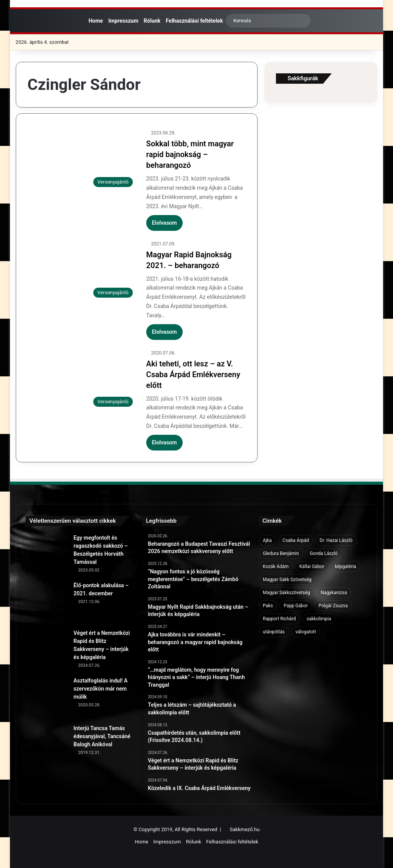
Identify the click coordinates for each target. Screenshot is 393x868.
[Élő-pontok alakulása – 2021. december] (47, 603)
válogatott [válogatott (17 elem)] (306, 632)
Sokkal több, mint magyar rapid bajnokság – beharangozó (190, 154)
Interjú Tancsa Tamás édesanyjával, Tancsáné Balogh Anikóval (102, 736)
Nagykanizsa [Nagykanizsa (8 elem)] (334, 593)
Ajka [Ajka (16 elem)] (267, 540)
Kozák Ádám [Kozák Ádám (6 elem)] (276, 567)
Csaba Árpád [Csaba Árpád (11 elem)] (296, 540)
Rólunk (152, 21)
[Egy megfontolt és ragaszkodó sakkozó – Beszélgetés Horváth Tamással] (47, 555)
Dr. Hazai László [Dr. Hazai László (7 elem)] (336, 540)
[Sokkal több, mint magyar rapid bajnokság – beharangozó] (82, 160)
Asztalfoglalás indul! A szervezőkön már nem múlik (101, 689)
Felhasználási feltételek (194, 21)
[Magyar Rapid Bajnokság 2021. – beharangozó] (82, 271)
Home (94, 21)
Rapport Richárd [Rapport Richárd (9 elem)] (279, 619)
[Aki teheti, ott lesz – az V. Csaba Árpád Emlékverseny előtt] (82, 380)
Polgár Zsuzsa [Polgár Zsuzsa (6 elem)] (333, 606)
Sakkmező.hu (245, 829)
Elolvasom (164, 223)
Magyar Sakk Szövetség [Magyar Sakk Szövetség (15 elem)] (287, 580)
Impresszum (123, 21)
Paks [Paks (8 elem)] (268, 606)
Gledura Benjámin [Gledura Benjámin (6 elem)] (281, 553)
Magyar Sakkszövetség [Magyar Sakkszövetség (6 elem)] (286, 593)
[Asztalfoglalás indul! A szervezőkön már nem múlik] (47, 698)
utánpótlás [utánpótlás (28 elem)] (274, 632)
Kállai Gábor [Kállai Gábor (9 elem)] (312, 567)
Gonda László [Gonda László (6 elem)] (324, 553)
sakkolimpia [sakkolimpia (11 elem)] (319, 619)
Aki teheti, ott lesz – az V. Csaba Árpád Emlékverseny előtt (193, 374)
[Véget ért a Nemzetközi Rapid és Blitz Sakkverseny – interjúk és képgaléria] (47, 650)
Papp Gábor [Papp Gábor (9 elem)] (296, 606)
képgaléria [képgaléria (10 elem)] (346, 567)
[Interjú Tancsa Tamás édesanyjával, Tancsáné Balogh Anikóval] (47, 745)
